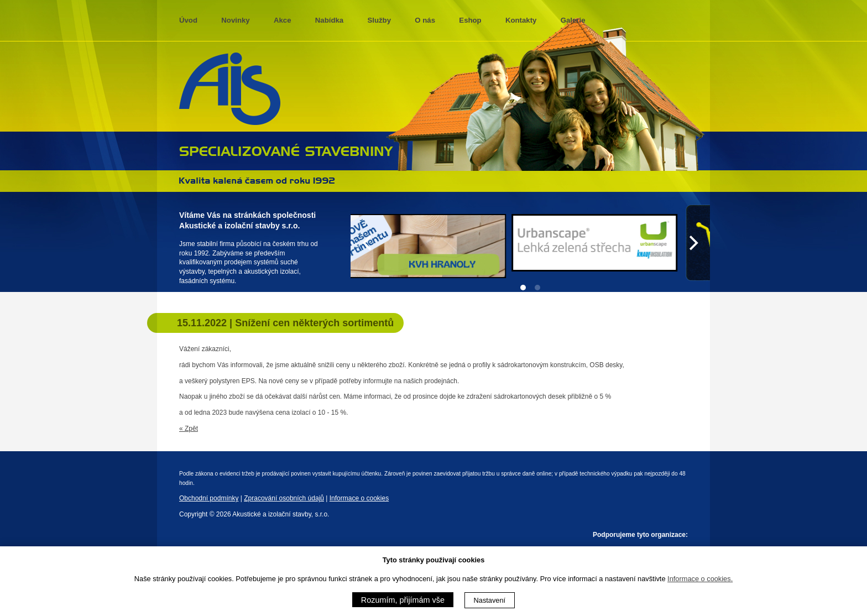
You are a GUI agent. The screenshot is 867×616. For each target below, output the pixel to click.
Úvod (188, 20)
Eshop (470, 20)
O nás (425, 20)
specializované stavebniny (286, 150)
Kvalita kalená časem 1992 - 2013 (257, 180)
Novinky (235, 20)
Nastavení (490, 600)
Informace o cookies (359, 498)
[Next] (692, 243)
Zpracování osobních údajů (284, 498)
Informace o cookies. (700, 579)
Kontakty (521, 20)
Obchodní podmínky (209, 498)
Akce (283, 20)
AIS (230, 89)
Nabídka (329, 20)
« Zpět (189, 429)
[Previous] (368, 243)
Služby (380, 20)
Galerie (573, 20)
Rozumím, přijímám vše (403, 600)
